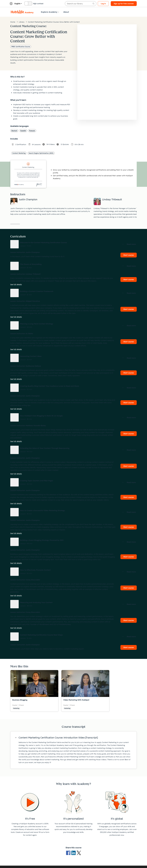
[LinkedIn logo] (74, 853)
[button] (73, 244)
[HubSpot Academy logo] (22, 12)
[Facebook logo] (69, 853)
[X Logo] (79, 853)
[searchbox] (81, 4)
